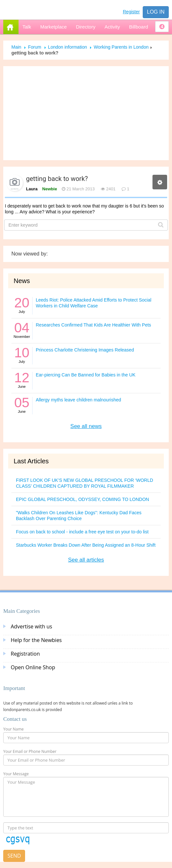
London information (68, 47)
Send (14, 856)
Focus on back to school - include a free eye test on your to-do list (82, 532)
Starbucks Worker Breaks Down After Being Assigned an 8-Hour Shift (86, 545)
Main (16, 47)
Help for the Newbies (36, 640)
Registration (25, 654)
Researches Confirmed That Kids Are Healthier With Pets (93, 325)
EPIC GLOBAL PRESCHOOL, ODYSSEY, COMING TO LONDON (82, 499)
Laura (32, 189)
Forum (34, 47)
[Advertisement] (86, 113)
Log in (156, 12)
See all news (86, 426)
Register (131, 12)
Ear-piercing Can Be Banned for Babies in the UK (86, 375)
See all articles (86, 560)
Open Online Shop (33, 667)
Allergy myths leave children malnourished (78, 400)
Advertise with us (31, 626)
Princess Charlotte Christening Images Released (85, 350)
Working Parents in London (121, 47)
